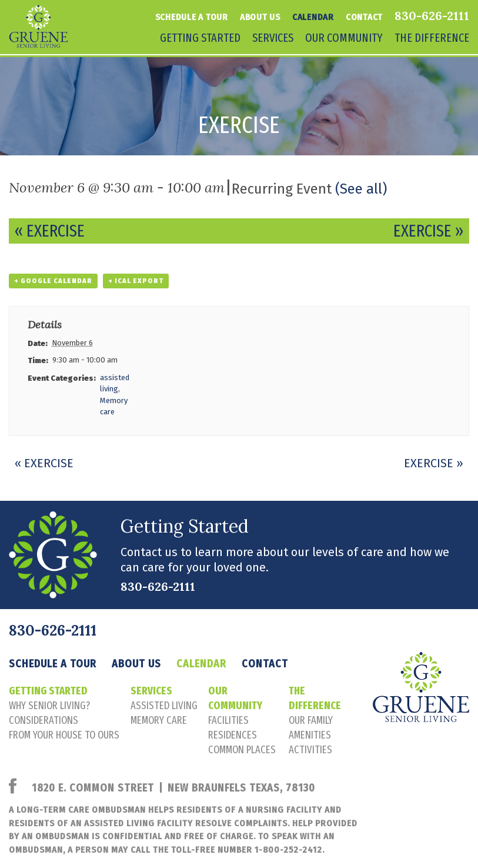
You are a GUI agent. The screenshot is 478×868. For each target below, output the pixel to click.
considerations (44, 720)
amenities (310, 735)
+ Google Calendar (53, 281)
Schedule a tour (192, 17)
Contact (364, 17)
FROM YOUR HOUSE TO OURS (64, 735)
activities (310, 750)
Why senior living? (49, 706)
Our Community (344, 38)
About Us (260, 17)
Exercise (50, 231)
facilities (228, 720)
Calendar (313, 17)
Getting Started (200, 38)
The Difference (432, 38)
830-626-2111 (432, 16)
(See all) (361, 189)
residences (233, 735)
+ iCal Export (136, 281)
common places (242, 750)
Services (273, 38)
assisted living (164, 706)
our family (311, 720)
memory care (159, 720)
